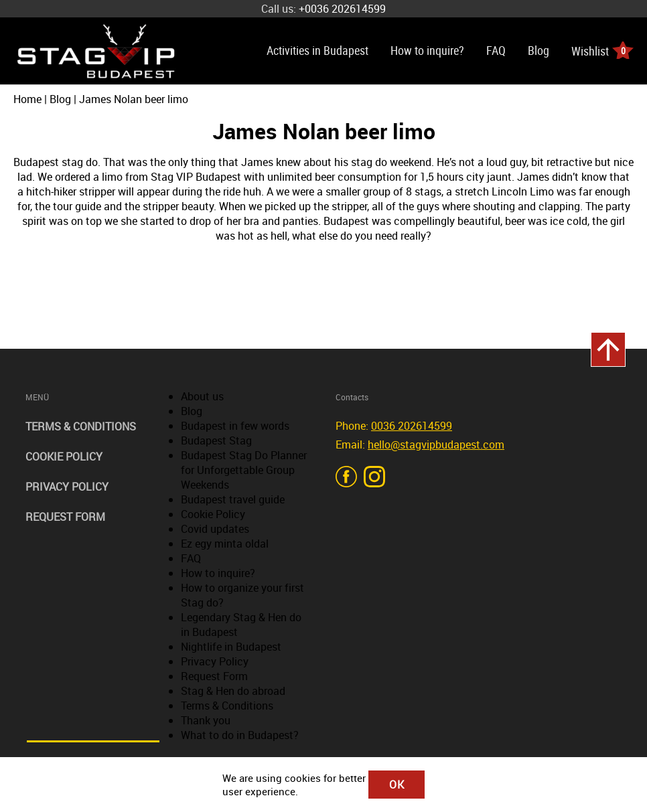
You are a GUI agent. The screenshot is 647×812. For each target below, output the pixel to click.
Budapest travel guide (233, 499)
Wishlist (602, 50)
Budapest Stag (216, 440)
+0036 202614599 (342, 9)
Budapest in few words (235, 426)
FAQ (496, 50)
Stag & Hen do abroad (233, 691)
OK (397, 785)
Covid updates (215, 529)
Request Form (65, 517)
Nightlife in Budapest (231, 647)
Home (27, 99)
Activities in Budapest (317, 50)
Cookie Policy (64, 457)
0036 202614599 (412, 426)
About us (202, 396)
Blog (538, 50)
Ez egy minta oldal (225, 544)
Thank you (206, 720)
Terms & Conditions (81, 426)
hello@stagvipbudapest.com (436, 444)
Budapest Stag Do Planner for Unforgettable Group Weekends (244, 470)
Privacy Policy (67, 487)
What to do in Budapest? (240, 735)
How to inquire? (427, 50)
